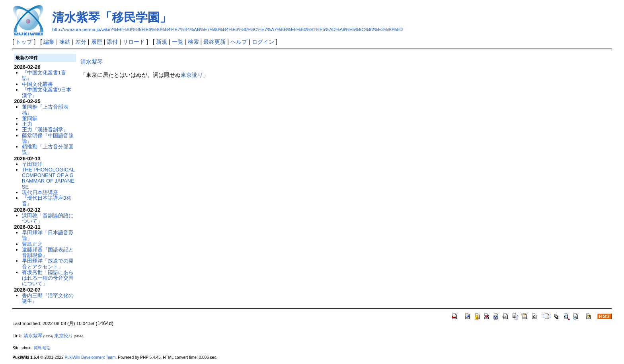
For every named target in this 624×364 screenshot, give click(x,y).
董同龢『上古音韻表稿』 (45, 110)
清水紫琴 (92, 62)
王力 (27, 124)
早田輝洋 (32, 164)
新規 (162, 42)
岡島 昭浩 (42, 348)
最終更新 (214, 42)
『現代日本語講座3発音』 (47, 201)
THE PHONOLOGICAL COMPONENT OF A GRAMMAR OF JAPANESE (48, 178)
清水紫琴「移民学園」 (112, 17)
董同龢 (30, 118)
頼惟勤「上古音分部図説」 (48, 149)
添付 (112, 42)
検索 (193, 42)
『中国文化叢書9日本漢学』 (47, 92)
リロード (134, 42)
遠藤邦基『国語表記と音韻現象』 (48, 252)
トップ (24, 42)
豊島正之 (32, 244)
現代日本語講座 (40, 192)
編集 (49, 42)
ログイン (263, 42)
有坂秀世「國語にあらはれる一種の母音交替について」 (48, 278)
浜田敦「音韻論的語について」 (48, 218)
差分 (81, 42)
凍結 (65, 42)
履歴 (97, 42)
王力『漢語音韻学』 (45, 129)
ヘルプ (239, 42)
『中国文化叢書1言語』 (44, 75)
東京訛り (192, 75)
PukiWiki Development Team (90, 357)
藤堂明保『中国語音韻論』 (48, 138)
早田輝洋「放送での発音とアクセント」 (48, 264)
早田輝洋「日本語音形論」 (48, 235)
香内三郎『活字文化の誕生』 (48, 298)
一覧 (177, 42)
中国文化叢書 (37, 84)
